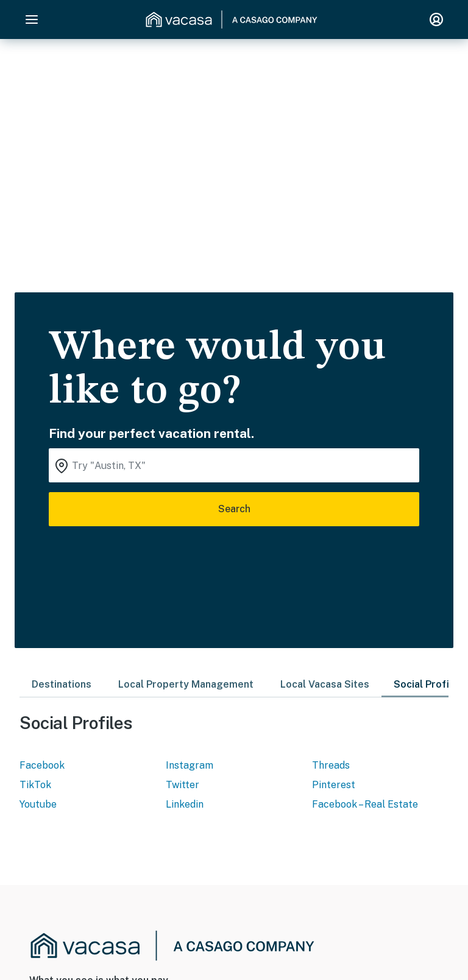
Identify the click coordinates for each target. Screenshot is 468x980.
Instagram (190, 765)
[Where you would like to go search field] (234, 465)
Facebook (42, 765)
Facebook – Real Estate (365, 804)
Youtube (38, 804)
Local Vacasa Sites (325, 684)
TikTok (35, 785)
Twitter (183, 785)
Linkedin (185, 804)
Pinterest (334, 785)
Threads (331, 765)
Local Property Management (186, 684)
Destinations (62, 684)
